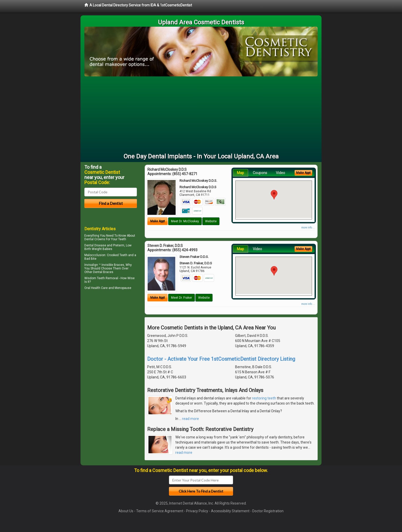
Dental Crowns (95, 239)
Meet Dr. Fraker (182, 298)
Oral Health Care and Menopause (108, 288)
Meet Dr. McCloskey (185, 221)
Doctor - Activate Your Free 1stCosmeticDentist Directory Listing (221, 359)
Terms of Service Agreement (160, 511)
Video (280, 173)
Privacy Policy (197, 511)
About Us (126, 511)
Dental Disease (95, 245)
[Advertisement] (201, 115)
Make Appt (158, 221)
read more (190, 419)
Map (240, 173)
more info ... (308, 228)
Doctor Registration (268, 511)
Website (211, 221)
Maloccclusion (95, 255)
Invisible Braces (113, 265)
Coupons (260, 173)
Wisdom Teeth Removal (101, 278)
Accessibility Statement (230, 511)
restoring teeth (264, 398)
